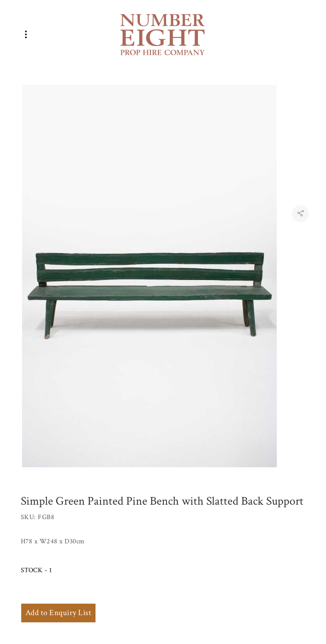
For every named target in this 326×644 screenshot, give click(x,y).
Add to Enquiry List (58, 613)
